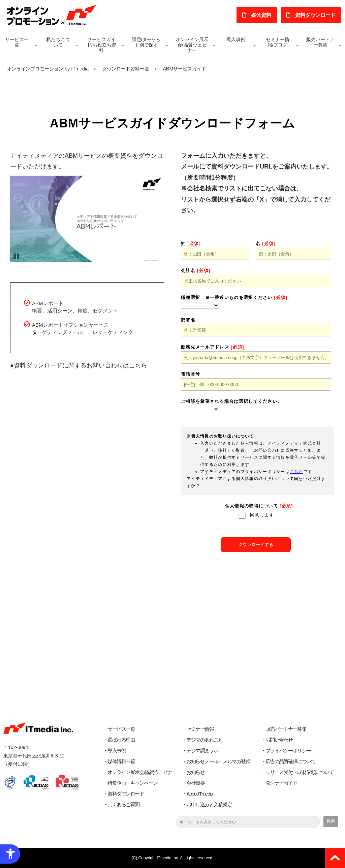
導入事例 (236, 39)
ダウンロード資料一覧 (126, 69)
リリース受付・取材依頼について (300, 772)
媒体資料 (262, 15)
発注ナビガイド (281, 783)
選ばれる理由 (121, 740)
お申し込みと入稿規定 (209, 804)
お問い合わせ (279, 740)
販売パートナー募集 (320, 42)
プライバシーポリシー (288, 751)
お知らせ (195, 772)
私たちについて (58, 42)
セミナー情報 (200, 729)
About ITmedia (199, 794)
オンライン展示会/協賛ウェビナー (192, 45)
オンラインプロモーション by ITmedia (48, 69)
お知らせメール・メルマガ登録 (218, 761)
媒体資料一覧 (121, 761)
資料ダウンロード (126, 794)
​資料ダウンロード (316, 15)
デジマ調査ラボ (202, 751)
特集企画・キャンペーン (133, 783)
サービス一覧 (17, 42)
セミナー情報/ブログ (278, 42)
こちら (138, 365)
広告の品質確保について (291, 761)
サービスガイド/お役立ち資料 (101, 45)
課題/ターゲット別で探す (147, 42)
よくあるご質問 (123, 804)
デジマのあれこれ (205, 740)
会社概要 (195, 783)
